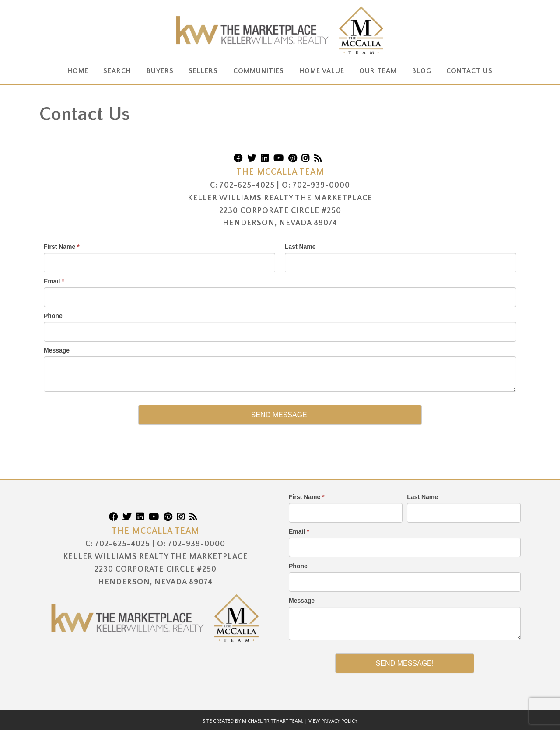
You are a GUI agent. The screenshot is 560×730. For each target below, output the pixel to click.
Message (57, 350)
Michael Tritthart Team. (273, 721)
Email (54, 281)
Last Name (300, 247)
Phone (53, 316)
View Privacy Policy (333, 721)
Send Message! (280, 415)
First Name (62, 247)
